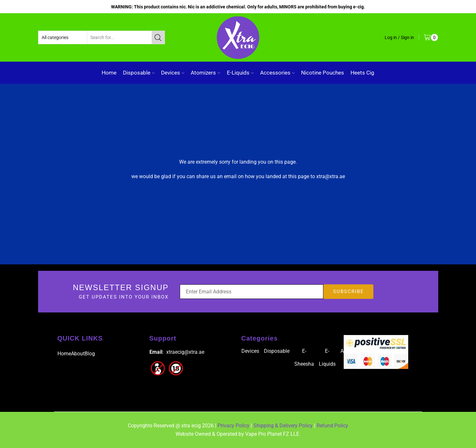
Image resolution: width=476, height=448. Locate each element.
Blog (90, 354)
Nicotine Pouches (323, 73)
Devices (173, 73)
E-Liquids (240, 73)
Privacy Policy (233, 426)
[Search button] (158, 37)
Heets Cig (362, 73)
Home (109, 73)
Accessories (277, 73)
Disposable (139, 73)
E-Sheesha (304, 357)
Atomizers (205, 73)
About (78, 354)
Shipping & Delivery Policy (283, 426)
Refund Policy (332, 426)
